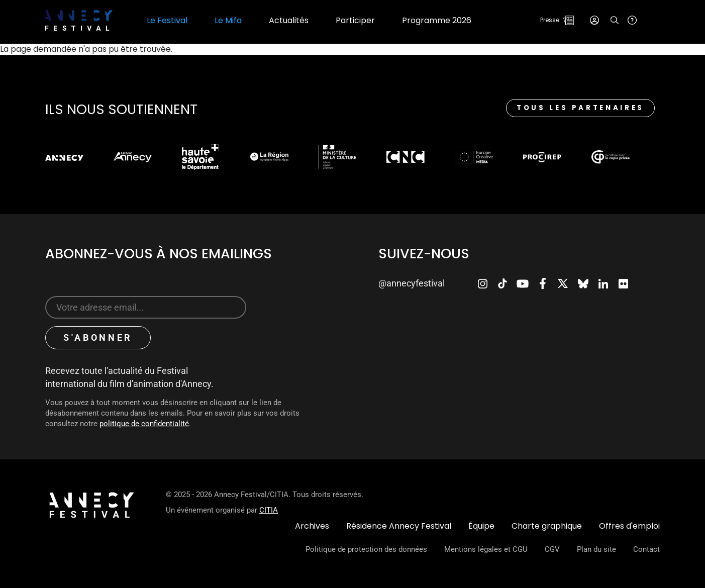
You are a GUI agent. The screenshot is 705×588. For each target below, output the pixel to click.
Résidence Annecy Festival (399, 526)
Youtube (523, 283)
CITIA (269, 510)
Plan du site (596, 549)
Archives (312, 526)
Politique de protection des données (366, 549)
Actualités (289, 21)
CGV (552, 549)
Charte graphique (547, 526)
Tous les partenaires (580, 108)
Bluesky (583, 283)
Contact (646, 549)
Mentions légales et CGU (486, 549)
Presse (550, 20)
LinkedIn (603, 283)
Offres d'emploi (629, 526)
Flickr (623, 283)
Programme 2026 (437, 21)
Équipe (481, 526)
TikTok (502, 283)
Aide (632, 20)
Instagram (482, 283)
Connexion (594, 20)
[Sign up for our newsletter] (146, 307)
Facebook (543, 283)
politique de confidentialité (144, 424)
